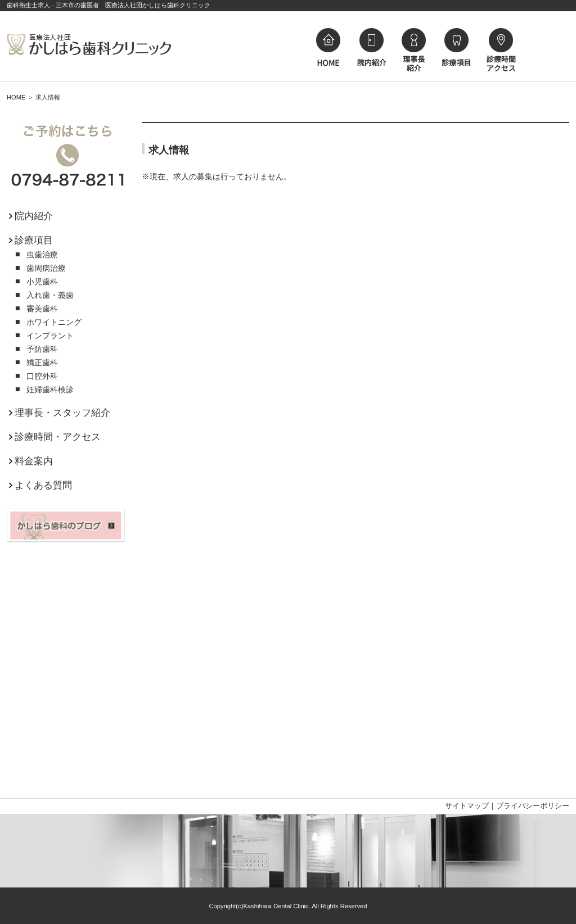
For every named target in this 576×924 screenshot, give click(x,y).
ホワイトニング (54, 322)
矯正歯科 (42, 363)
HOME (16, 97)
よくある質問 (40, 485)
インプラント (50, 336)
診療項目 (31, 240)
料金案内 (31, 461)
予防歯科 (42, 349)
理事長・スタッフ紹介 (59, 413)
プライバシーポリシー (533, 806)
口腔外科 (42, 376)
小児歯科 (42, 282)
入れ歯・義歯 (50, 295)
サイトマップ (467, 806)
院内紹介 (31, 216)
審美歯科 (42, 309)
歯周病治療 (46, 268)
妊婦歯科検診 (50, 389)
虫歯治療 (42, 255)
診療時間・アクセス (55, 437)
